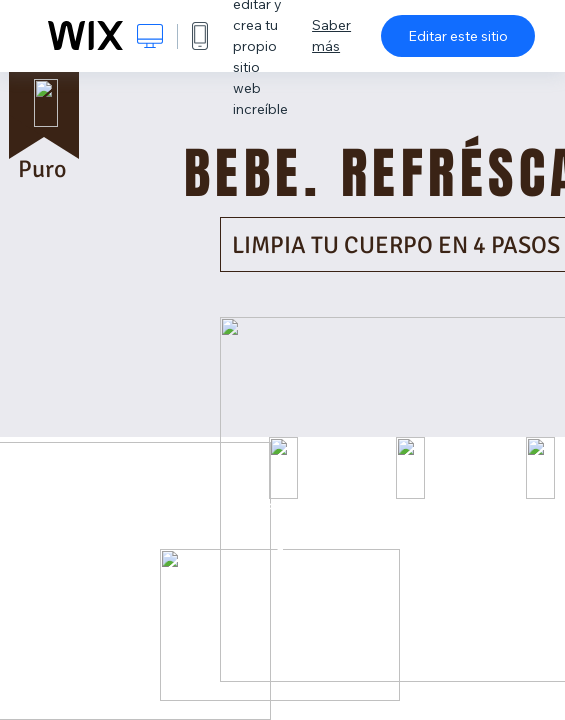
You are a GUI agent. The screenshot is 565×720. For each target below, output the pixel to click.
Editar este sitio (458, 36)
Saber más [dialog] (331, 35)
